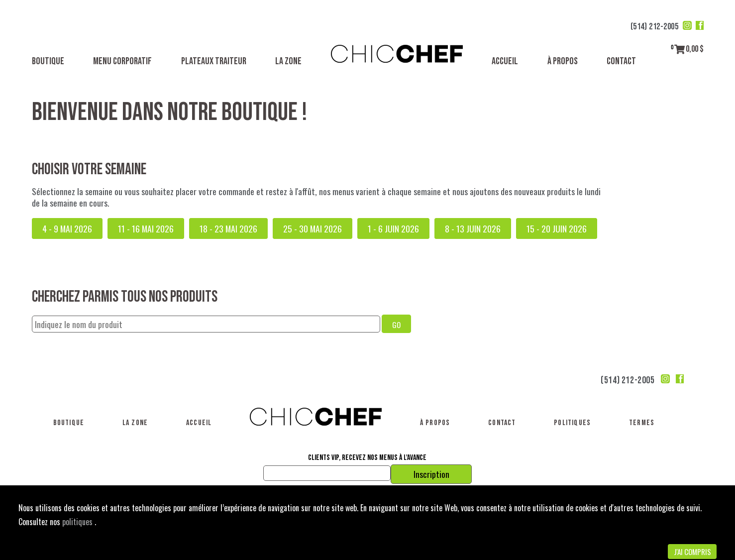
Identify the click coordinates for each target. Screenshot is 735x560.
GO (396, 325)
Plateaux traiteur (214, 61)
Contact (621, 61)
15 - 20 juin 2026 (557, 228)
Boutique (48, 61)
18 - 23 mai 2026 (228, 228)
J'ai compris (692, 552)
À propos (563, 61)
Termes (642, 423)
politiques (78, 522)
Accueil (505, 61)
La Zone (288, 61)
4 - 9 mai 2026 (67, 228)
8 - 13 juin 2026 (473, 228)
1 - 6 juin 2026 (393, 228)
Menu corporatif (122, 61)
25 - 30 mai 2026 (313, 228)
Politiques (572, 423)
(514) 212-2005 (655, 27)
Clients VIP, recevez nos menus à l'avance (367, 458)
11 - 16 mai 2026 (146, 228)
